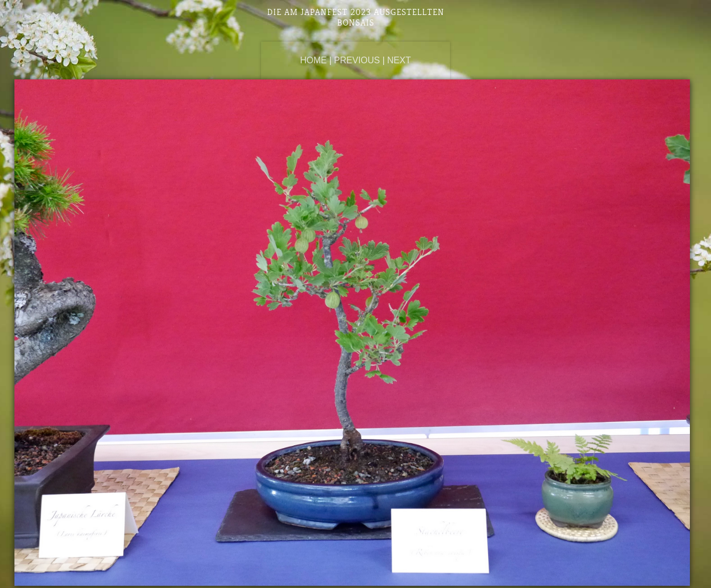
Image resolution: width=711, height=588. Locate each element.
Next (399, 60)
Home (313, 60)
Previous (357, 60)
